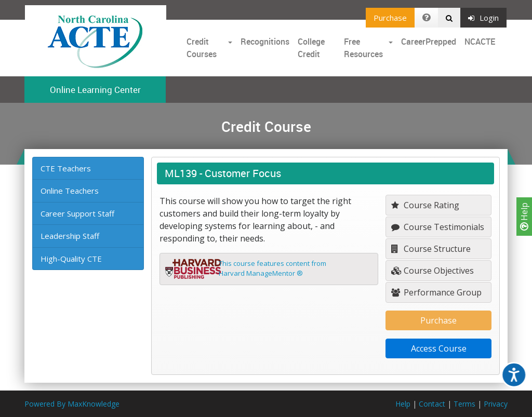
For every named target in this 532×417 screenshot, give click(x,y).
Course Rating (425, 205)
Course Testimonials (438, 227)
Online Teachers (70, 191)
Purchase (390, 18)
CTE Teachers (66, 168)
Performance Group (436, 292)
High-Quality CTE (71, 259)
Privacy (496, 404)
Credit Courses (202, 48)
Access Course (439, 348)
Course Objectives (433, 271)
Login (483, 18)
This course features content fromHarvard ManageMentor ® (272, 268)
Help (524, 217)
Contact (432, 404)
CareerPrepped (429, 42)
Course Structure (431, 249)
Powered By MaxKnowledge (72, 404)
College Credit (311, 48)
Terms (464, 404)
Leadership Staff (70, 236)
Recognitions (265, 42)
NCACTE (480, 42)
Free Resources (363, 48)
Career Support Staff (77, 213)
